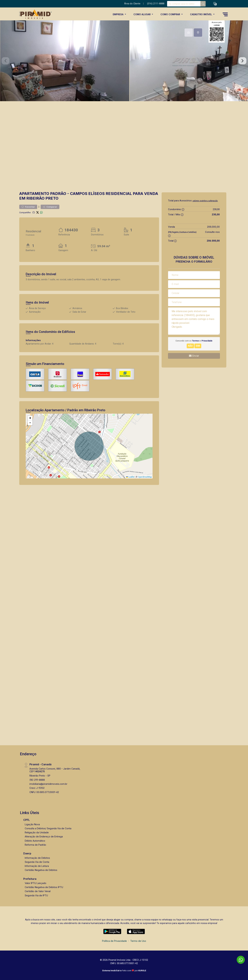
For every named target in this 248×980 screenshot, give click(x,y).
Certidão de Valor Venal (38, 891)
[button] (215, 4)
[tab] (189, 33)
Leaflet (130, 477)
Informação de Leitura (37, 866)
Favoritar (28, 207)
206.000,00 (213, 227)
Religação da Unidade (37, 832)
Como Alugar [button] (142, 14)
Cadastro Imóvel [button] (201, 14)
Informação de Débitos (37, 858)
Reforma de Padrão (35, 845)
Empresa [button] (118, 14)
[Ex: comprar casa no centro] (184, 4)
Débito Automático (35, 841)
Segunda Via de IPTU (36, 895)
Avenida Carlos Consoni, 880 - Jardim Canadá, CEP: (55, 770)
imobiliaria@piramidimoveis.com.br (48, 784)
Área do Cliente (132, 4)
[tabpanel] (124, 61)
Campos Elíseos (87, 194)
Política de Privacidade (114, 941)
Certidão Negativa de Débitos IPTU (44, 887)
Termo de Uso (138, 941)
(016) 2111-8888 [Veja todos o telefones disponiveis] (156, 4)
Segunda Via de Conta (37, 862)
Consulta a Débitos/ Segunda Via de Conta (48, 828)
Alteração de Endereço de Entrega (44, 836)
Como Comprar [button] (171, 14)
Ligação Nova (32, 824)
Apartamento (34, 194)
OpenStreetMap (145, 477)
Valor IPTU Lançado (36, 883)
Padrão (58, 194)
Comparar (50, 207)
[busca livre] (203, 4)
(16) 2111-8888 (37, 780)
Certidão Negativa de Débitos (41, 870)
